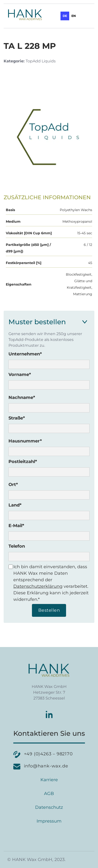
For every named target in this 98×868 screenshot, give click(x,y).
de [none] (65, 16)
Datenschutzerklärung (38, 586)
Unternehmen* (25, 354)
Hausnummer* (25, 441)
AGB (49, 794)
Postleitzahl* (23, 462)
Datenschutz (49, 807)
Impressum (49, 821)
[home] (24, 15)
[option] (74, 16)
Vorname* (20, 375)
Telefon (17, 546)
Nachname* (22, 397)
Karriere (49, 780)
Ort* (13, 485)
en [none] (74, 16)
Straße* (17, 418)
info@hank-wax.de (46, 766)
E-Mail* (16, 526)
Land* (15, 505)
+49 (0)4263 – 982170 (48, 754)
